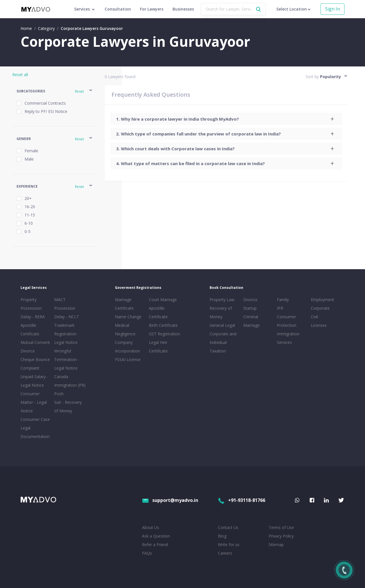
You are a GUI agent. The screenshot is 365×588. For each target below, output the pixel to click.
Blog (222, 536)
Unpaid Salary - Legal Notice (34, 381)
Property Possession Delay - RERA (33, 308)
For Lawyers (152, 9)
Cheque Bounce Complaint (35, 364)
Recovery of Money (221, 312)
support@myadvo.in (170, 500)
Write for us (229, 545)
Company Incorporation (127, 347)
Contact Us (228, 527)
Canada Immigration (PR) (70, 381)
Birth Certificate (163, 325)
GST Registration (164, 334)
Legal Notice (66, 342)
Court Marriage (163, 300)
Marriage (252, 325)
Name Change (128, 317)
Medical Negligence (125, 330)
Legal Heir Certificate (158, 347)
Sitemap (276, 545)
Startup (250, 308)
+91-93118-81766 (242, 500)
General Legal (222, 325)
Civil (314, 317)
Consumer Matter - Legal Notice (34, 402)
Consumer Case (35, 419)
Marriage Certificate (124, 304)
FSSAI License (128, 359)
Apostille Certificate (30, 330)
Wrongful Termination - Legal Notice (67, 359)
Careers (225, 553)
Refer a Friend (155, 545)
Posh (59, 394)
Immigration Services (288, 338)
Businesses (183, 9)
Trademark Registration (65, 330)
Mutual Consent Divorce (35, 347)
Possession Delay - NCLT (67, 312)
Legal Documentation (35, 432)
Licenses (319, 325)
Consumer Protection (287, 321)
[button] (55, 91)
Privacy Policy (281, 536)
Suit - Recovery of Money (68, 406)
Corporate (320, 308)
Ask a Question (156, 536)
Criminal (251, 317)
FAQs (147, 553)
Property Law (222, 300)
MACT (60, 300)
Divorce (250, 300)
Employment (323, 300)
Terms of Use (281, 527)
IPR (280, 308)
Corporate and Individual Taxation (223, 342)
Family (283, 300)
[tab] (226, 119)
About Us (151, 527)
